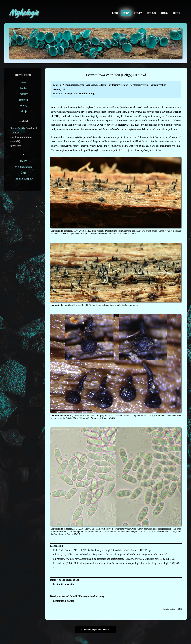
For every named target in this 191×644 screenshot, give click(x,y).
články (164, 13)
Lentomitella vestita (64, 584)
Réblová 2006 (95, 125)
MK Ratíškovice (24, 167)
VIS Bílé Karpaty (24, 179)
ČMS (24, 173)
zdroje (176, 13)
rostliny (138, 13)
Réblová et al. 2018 (131, 107)
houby (126, 13)
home (115, 13)
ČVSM (24, 161)
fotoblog (152, 13)
